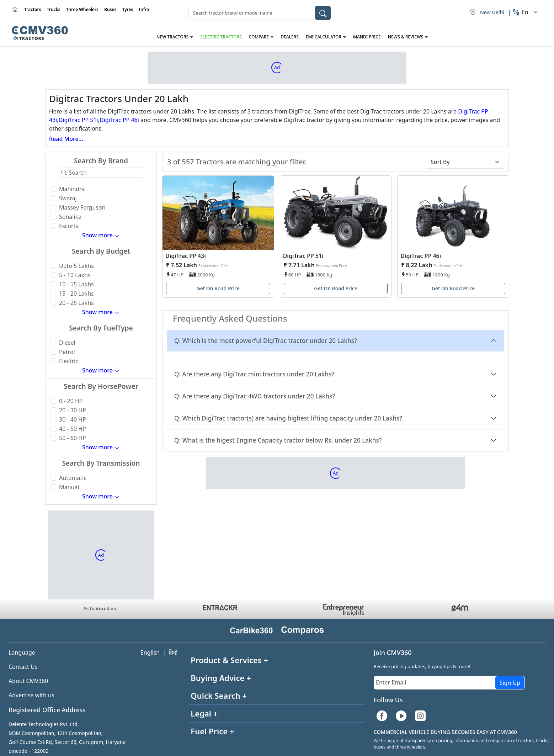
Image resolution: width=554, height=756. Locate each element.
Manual (69, 487)
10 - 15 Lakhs (76, 284)
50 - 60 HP (73, 438)
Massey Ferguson (82, 207)
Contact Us (23, 667)
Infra (144, 9)
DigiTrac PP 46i (119, 120)
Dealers (290, 37)
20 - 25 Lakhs (76, 303)
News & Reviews (406, 37)
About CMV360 (28, 681)
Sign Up (510, 683)
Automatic (73, 478)
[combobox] (260, 13)
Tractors (33, 9)
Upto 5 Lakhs (76, 266)
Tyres (127, 9)
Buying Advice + (221, 678)
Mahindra (72, 189)
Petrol (67, 352)
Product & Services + (229, 660)
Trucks (54, 9)
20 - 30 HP (73, 410)
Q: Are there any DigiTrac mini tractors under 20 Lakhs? (254, 374)
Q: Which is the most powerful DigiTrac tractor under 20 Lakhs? (266, 341)
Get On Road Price (218, 288)
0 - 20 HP (71, 401)
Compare (259, 37)
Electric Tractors (221, 37)
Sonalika (70, 217)
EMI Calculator (324, 37)
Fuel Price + (212, 731)
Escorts (69, 226)
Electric (69, 361)
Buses (110, 9)
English (150, 652)
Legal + (204, 713)
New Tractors (172, 37)
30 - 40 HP (73, 419)
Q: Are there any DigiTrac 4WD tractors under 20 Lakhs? (255, 396)
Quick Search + (219, 696)
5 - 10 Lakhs (75, 275)
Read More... (66, 139)
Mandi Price (367, 37)
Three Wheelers (82, 9)
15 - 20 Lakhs (76, 294)
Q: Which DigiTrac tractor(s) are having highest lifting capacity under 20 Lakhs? (288, 418)
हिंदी (173, 652)
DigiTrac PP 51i (78, 120)
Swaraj (68, 198)
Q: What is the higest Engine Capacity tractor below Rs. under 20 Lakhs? (278, 440)
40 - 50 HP (73, 429)
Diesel (67, 343)
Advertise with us (31, 695)
